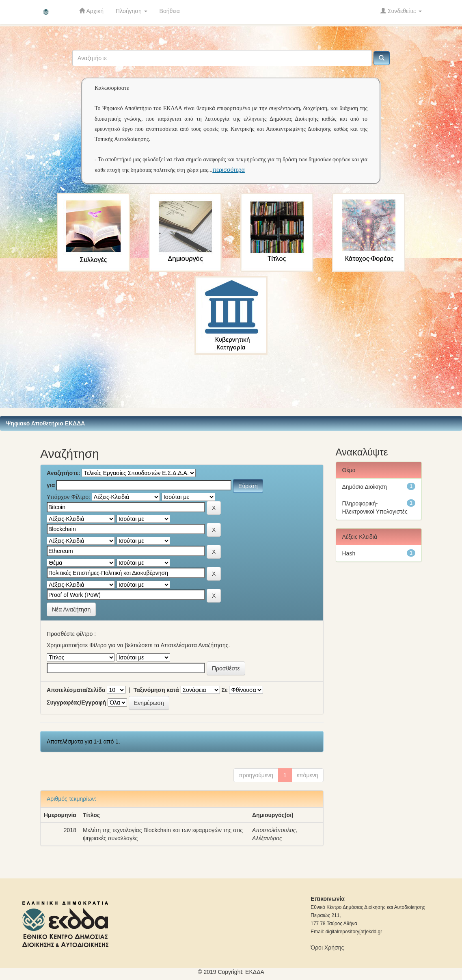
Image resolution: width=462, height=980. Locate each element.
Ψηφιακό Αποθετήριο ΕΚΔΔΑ (45, 423)
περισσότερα (229, 170)
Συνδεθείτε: (401, 11)
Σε (225, 690)
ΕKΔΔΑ (255, 972)
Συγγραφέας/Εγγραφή (76, 702)
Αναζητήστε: (64, 473)
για (51, 485)
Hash (349, 553)
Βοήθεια (170, 11)
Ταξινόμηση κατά (156, 690)
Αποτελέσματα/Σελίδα (76, 690)
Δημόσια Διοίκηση (365, 487)
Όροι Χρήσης (327, 947)
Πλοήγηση (132, 11)
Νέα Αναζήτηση (71, 609)
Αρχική (91, 11)
